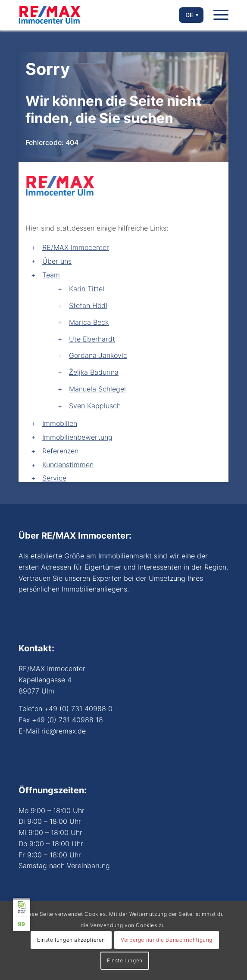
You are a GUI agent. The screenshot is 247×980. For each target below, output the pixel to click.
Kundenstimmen (68, 465)
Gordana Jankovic (98, 355)
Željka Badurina (94, 372)
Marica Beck (89, 322)
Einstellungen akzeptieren (71, 940)
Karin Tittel (87, 289)
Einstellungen (125, 960)
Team (51, 275)
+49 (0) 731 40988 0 (78, 709)
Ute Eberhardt (92, 339)
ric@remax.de (64, 731)
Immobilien (60, 423)
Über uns (57, 261)
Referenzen (60, 451)
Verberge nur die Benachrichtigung (167, 940)
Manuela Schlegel (97, 389)
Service (54, 478)
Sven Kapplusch (95, 406)
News (51, 492)
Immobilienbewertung (77, 437)
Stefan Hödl (88, 305)
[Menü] (221, 15)
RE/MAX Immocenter (76, 247)
